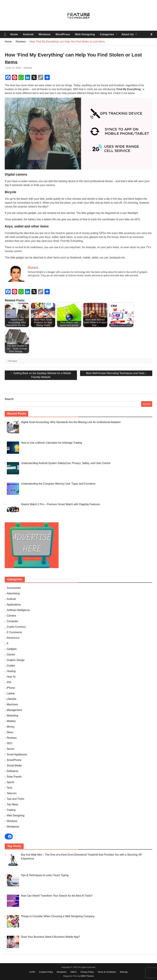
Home (14, 34)
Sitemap (124, 972)
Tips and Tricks (15, 799)
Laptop (11, 693)
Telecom (12, 793)
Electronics (13, 638)
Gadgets (12, 649)
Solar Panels (14, 777)
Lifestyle (11, 699)
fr (7, 643)
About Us (128, 34)
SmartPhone (14, 760)
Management (14, 710)
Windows (45, 34)
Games (11, 655)
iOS (9, 682)
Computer (12, 621)
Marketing (12, 716)
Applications (14, 605)
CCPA (32, 972)
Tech (9, 788)
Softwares (12, 771)
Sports (10, 782)
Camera (11, 616)
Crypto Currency (16, 627)
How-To (11, 677)
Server (11, 749)
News (10, 732)
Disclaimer (62, 972)
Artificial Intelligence (18, 610)
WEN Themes (87, 976)
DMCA (74, 972)
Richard (28, 68)
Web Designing (85, 34)
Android (28, 34)
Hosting (11, 671)
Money (11, 727)
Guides (11, 666)
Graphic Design (16, 660)
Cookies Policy (46, 972)
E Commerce (14, 632)
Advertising (13, 593)
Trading (11, 810)
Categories (107, 34)
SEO (9, 743)
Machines (12, 704)
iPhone (11, 688)
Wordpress (13, 827)
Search (9, 399)
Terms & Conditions (107, 972)
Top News (12, 804)
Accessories (14, 588)
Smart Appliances (17, 754)
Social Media (14, 766)
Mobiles (11, 721)
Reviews (13, 361)
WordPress (63, 34)
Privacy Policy (87, 972)
